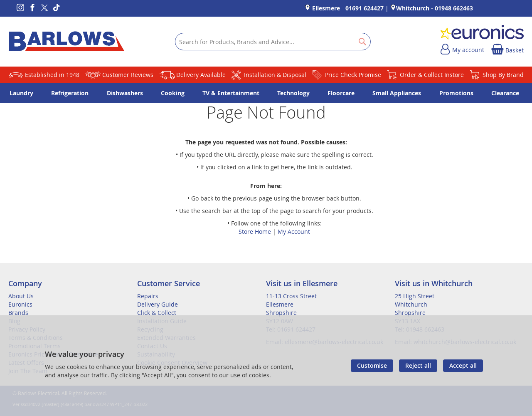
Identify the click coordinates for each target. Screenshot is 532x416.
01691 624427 (365, 8)
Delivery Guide (158, 304)
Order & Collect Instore (432, 75)
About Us (21, 296)
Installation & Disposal (275, 75)
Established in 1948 (52, 75)
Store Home (255, 232)
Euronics (20, 304)
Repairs (148, 296)
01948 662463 (454, 8)
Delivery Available (201, 75)
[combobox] (273, 42)
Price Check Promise (353, 75)
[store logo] (66, 42)
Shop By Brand (503, 75)
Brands (18, 313)
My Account (294, 232)
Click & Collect (157, 313)
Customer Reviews (128, 75)
